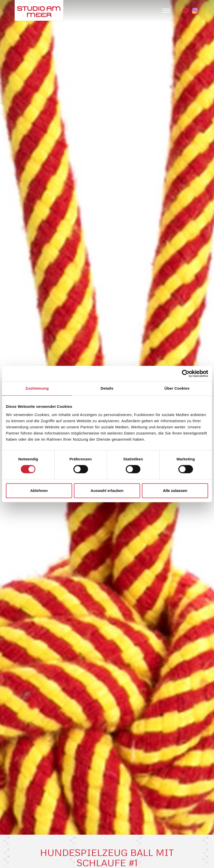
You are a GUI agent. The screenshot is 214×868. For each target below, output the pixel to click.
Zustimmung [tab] (37, 388)
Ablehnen (39, 491)
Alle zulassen (175, 491)
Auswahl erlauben (107, 491)
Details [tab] (107, 388)
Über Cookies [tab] (177, 388)
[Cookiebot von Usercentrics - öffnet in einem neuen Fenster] (186, 374)
